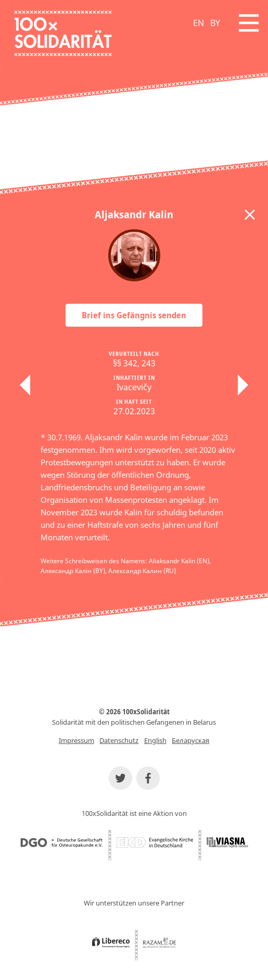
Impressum (76, 740)
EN (199, 23)
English (155, 740)
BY (215, 23)
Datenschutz (119, 740)
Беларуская (190, 740)
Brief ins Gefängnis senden (134, 315)
